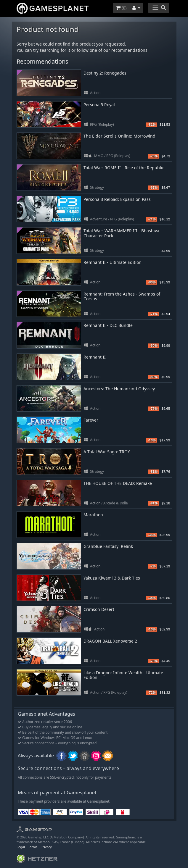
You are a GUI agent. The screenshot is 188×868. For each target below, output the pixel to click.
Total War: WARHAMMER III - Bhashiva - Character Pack (123, 233)
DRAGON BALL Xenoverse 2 (110, 641)
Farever (91, 420)
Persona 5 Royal (99, 105)
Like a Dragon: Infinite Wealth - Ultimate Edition (123, 675)
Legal (21, 847)
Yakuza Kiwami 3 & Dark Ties (112, 578)
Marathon (93, 515)
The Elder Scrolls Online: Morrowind (119, 136)
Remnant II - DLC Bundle (108, 325)
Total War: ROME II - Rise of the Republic (124, 168)
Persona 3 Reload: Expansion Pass (117, 199)
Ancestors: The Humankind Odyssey (119, 389)
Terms (33, 847)
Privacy (46, 847)
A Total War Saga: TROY (107, 452)
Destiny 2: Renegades (105, 73)
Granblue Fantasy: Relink (108, 546)
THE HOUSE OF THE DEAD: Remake (118, 483)
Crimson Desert (99, 609)
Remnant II (95, 357)
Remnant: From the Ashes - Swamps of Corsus (122, 296)
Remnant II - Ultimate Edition (113, 262)
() (121, 8)
